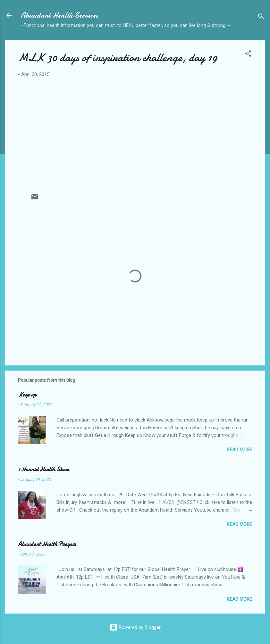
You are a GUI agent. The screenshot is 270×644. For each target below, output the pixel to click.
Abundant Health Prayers (47, 544)
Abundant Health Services (59, 15)
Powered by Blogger (135, 627)
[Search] (261, 17)
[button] (248, 55)
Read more (239, 450)
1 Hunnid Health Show (43, 469)
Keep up (27, 395)
